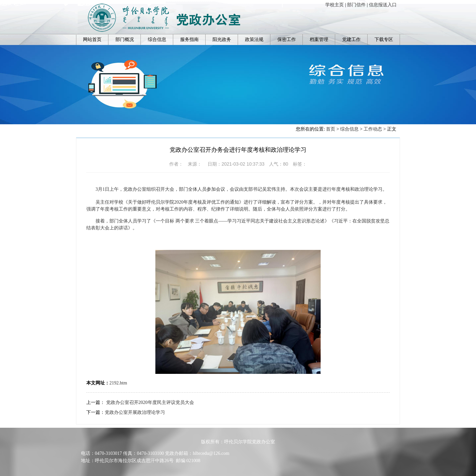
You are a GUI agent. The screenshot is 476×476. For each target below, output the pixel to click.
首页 (331, 129)
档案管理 (319, 40)
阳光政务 (222, 40)
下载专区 (384, 40)
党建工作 (351, 40)
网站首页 (92, 40)
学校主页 (335, 5)
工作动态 (373, 129)
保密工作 (287, 40)
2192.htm (118, 383)
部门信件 (356, 5)
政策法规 (254, 40)
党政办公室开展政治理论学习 (135, 412)
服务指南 (189, 40)
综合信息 (157, 40)
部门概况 (125, 40)
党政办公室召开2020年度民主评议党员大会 (150, 402)
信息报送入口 (383, 5)
